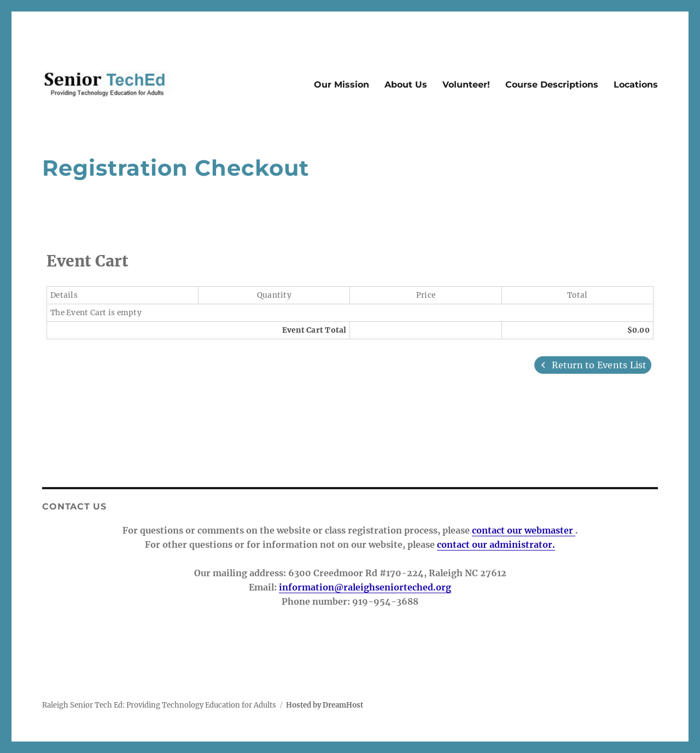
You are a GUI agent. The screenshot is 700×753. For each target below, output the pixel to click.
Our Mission (342, 85)
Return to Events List (593, 365)
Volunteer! (466, 85)
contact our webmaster (524, 530)
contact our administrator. (496, 545)
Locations (636, 85)
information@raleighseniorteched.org (365, 587)
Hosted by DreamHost (325, 705)
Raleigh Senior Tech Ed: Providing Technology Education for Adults (159, 705)
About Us (406, 85)
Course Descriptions (552, 85)
